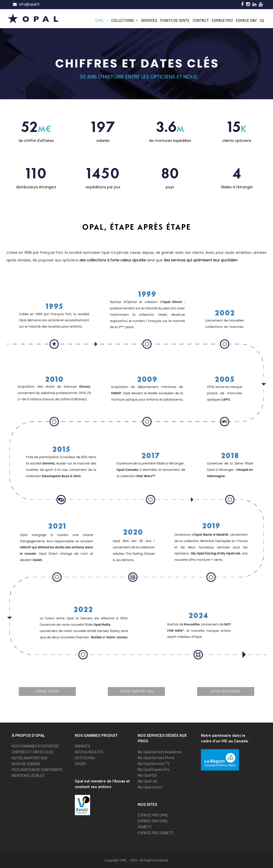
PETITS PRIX (85, 758)
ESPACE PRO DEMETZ (156, 833)
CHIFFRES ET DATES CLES (32, 752)
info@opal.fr (29, 4)
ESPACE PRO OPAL (153, 815)
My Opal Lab (148, 781)
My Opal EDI (147, 775)
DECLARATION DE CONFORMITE (37, 770)
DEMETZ (145, 827)
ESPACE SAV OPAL (153, 821)
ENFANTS (82, 746)
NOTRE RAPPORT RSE (30, 758)
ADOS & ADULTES (89, 752)
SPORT (81, 764)
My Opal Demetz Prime (156, 758)
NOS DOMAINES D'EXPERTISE (35, 746)
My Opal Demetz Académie (160, 752)
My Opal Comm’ (150, 787)
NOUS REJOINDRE (26, 764)
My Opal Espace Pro (154, 770)
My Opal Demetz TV (154, 764)
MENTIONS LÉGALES (28, 776)
